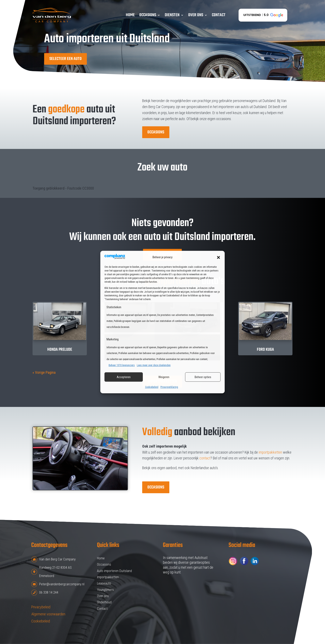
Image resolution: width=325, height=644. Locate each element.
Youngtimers (105, 590)
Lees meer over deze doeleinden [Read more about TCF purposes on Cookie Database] (154, 365)
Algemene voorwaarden (48, 614)
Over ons (196, 15)
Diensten (172, 15)
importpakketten (270, 452)
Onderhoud (104, 602)
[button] (218, 257)
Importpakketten (108, 577)
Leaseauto (104, 583)
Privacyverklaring (169, 387)
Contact (219, 15)
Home (130, 15)
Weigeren (164, 377)
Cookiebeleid (152, 387)
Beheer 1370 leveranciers (122, 365)
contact (205, 458)
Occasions (148, 15)
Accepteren (124, 377)
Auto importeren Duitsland (114, 571)
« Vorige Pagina (44, 372)
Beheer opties (203, 377)
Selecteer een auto (65, 59)
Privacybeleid (41, 607)
